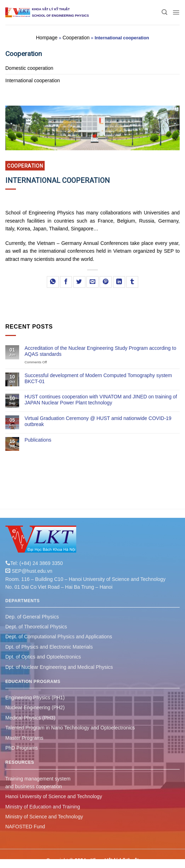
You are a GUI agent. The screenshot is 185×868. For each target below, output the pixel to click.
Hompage (47, 38)
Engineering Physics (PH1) (35, 698)
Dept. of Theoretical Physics (36, 627)
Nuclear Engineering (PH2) (35, 707)
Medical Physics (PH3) (30, 718)
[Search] (164, 12)
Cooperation (76, 38)
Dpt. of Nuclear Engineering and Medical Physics (59, 667)
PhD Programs (22, 748)
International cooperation (33, 80)
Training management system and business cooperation (38, 783)
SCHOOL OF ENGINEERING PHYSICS (60, 16)
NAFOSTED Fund (25, 827)
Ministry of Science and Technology (44, 817)
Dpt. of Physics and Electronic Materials (49, 647)
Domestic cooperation (29, 68)
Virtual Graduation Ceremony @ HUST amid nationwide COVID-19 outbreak (98, 421)
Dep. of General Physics (32, 617)
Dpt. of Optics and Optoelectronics (43, 657)
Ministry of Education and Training (43, 807)
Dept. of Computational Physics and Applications (59, 637)
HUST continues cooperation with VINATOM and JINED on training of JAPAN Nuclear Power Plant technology (101, 400)
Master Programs (24, 738)
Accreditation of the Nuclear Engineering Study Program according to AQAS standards (100, 351)
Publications (38, 440)
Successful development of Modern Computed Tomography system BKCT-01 (98, 378)
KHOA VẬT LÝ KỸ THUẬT (51, 9)
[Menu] (176, 12)
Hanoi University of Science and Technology (54, 796)
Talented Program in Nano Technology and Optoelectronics (70, 728)
